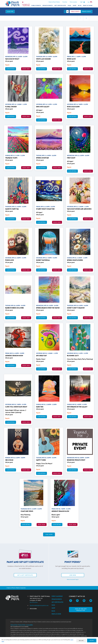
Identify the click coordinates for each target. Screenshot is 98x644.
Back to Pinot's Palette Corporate (17, 588)
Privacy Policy (22, 625)
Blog (80, 6)
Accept (92, 641)
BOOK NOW (26, 69)
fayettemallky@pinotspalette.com (39, 605)
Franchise (65, 2)
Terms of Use (14, 625)
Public (75, 11)
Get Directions (34, 602)
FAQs (69, 6)
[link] (86, 18)
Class (10, 11)
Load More (49, 534)
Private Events (48, 6)
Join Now (73, 575)
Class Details (11, 69)
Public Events (36, 6)
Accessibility (30, 625)
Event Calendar (57, 596)
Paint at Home (88, 6)
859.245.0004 (33, 609)
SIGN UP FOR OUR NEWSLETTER (81, 610)
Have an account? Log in (73, 579)
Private (87, 11)
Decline (81, 641)
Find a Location (73, 2)
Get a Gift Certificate (25, 575)
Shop (75, 6)
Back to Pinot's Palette (54, 2)
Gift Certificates (60, 6)
